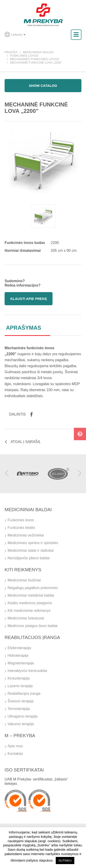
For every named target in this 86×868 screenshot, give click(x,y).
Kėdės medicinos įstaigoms (30, 603)
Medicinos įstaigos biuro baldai (33, 626)
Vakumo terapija (21, 724)
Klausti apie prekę (29, 299)
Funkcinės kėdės (21, 528)
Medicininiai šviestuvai (26, 618)
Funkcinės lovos (24, 56)
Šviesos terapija (21, 701)
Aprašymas (24, 328)
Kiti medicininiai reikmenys (29, 611)
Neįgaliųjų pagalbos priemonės (33, 588)
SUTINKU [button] (65, 861)
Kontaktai (15, 754)
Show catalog (43, 86)
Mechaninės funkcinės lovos (35, 59)
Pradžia (11, 52)
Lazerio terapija (20, 686)
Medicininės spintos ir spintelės (33, 543)
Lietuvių (15, 35)
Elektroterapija (19, 648)
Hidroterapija (18, 655)
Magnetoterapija (21, 663)
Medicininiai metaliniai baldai (31, 595)
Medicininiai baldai (38, 52)
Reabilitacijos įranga (24, 694)
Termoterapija (19, 709)
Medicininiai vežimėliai (26, 535)
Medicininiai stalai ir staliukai (31, 550)
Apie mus (15, 746)
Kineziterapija (19, 678)
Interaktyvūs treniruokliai (27, 671)
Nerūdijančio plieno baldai (29, 558)
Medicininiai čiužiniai (24, 580)
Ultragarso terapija (23, 716)
